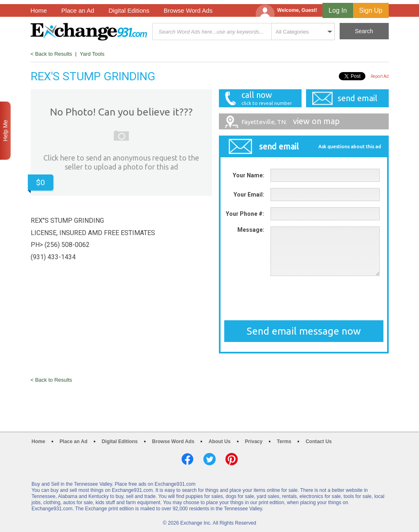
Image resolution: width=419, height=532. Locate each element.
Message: (251, 230)
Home (39, 10)
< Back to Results (52, 54)
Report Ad (380, 76)
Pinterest (232, 459)
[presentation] (304, 298)
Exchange (89, 32)
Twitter (209, 459)
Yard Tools (92, 54)
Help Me (5, 131)
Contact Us (319, 441)
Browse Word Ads (188, 10)
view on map (291, 121)
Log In (338, 10)
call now (263, 98)
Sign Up (371, 10)
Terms (284, 441)
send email (357, 98)
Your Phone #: (245, 214)
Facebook (187, 459)
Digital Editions (129, 10)
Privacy (254, 441)
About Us (220, 441)
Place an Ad (78, 10)
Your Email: (249, 195)
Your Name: (249, 175)
